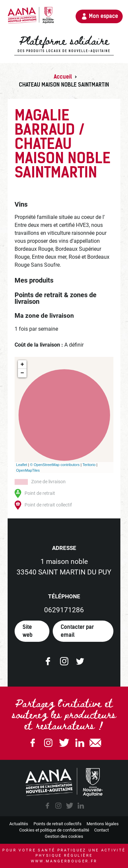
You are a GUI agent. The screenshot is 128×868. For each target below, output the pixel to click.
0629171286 (64, 610)
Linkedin (80, 743)
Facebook (33, 743)
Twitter (64, 743)
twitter (70, 806)
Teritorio (89, 465)
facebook (47, 806)
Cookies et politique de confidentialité (54, 830)
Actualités (19, 824)
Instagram (48, 743)
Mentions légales (103, 824)
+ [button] (22, 365)
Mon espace (103, 16)
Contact (101, 830)
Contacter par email (77, 631)
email (95, 743)
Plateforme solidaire (64, 44)
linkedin (81, 806)
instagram (58, 806)
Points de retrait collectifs (58, 824)
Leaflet (22, 465)
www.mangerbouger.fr (64, 861)
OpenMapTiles (28, 470)
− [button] (22, 373)
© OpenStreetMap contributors (55, 465)
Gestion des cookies (64, 836)
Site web (28, 631)
